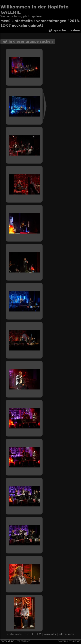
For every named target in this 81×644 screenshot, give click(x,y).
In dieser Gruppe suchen (31, 42)
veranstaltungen (51, 21)
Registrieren (23, 641)
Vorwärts (50, 634)
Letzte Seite (67, 634)
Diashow (74, 30)
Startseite (24, 21)
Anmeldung (8, 641)
